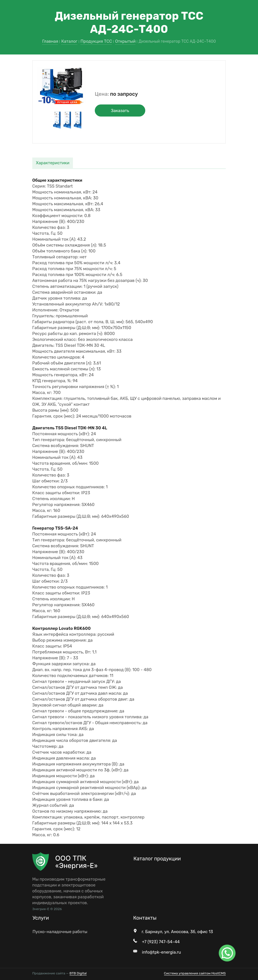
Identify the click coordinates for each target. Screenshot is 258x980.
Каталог (69, 41)
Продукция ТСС (96, 41)
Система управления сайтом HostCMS (195, 973)
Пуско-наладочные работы (60, 932)
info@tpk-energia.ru (161, 952)
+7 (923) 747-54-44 (161, 942)
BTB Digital (78, 973)
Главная (50, 41)
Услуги (41, 918)
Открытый (125, 41)
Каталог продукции (157, 859)
